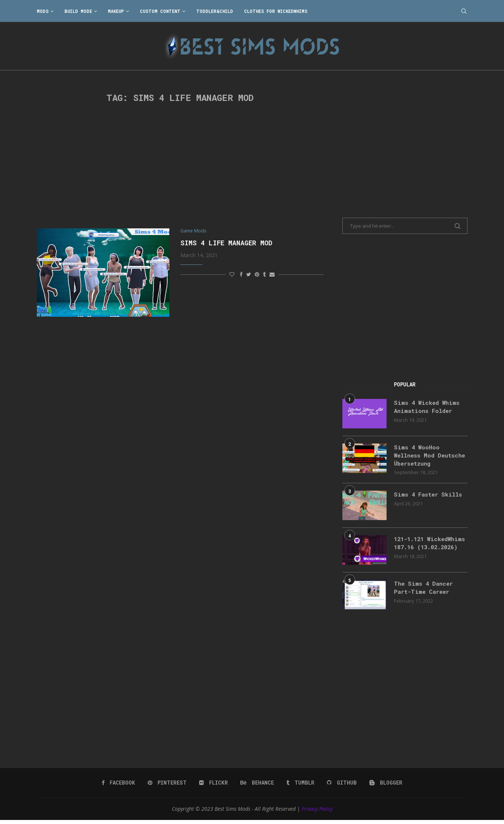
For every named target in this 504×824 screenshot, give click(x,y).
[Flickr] (214, 787)
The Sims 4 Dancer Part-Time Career (425, 592)
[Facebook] (119, 787)
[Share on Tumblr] (264, 275)
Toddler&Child (215, 11)
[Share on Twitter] (249, 275)
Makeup (116, 11)
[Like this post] (232, 275)
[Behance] (257, 787)
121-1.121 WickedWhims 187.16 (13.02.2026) (426, 548)
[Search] (464, 11)
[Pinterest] (168, 787)
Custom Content (160, 11)
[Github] (342, 787)
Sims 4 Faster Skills (429, 495)
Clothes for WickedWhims (276, 11)
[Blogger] (385, 787)
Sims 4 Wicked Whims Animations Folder (428, 407)
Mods (43, 11)
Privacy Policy (317, 813)
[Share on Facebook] (241, 275)
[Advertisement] (180, 166)
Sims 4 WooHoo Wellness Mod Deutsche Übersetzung (429, 456)
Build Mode (78, 11)
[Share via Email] (272, 275)
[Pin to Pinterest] (257, 275)
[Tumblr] (300, 787)
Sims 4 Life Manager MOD (226, 243)
